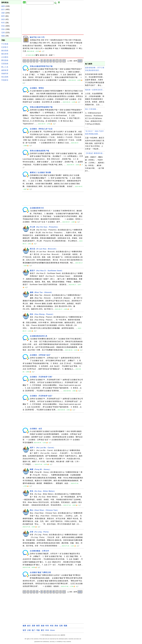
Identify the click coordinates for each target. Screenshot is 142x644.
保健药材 (5, 74)
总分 (80, 61)
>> (64, 61)
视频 (3, 36)
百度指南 (5, 64)
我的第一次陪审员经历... (95, 90)
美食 (3, 29)
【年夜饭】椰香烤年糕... (95, 153)
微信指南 (5, 51)
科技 (3, 26)
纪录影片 (5, 47)
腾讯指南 (5, 60)
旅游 (3, 19)
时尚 (3, 23)
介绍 (29, 630)
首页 (24, 630)
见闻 (3, 33)
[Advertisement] (11, 113)
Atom (53, 630)
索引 (43, 630)
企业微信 (5, 57)
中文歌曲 (5, 44)
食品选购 (5, 77)
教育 (3, 16)
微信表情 (5, 54)
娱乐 (3, 9)
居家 (3, 13)
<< (24, 61)
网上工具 (5, 67)
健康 (3, 6)
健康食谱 (5, 70)
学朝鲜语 (5, 80)
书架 (38, 630)
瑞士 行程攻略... (91, 109)
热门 (34, 630)
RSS (47, 630)
